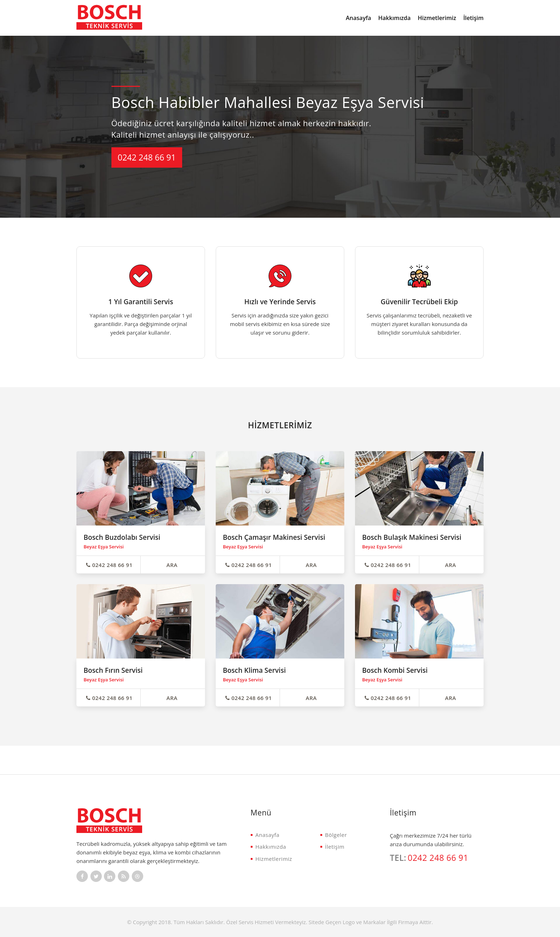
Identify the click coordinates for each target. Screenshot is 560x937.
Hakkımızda (394, 18)
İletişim (473, 18)
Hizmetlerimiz (437, 18)
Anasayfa (358, 18)
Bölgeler (334, 835)
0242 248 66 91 (147, 157)
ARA (172, 565)
